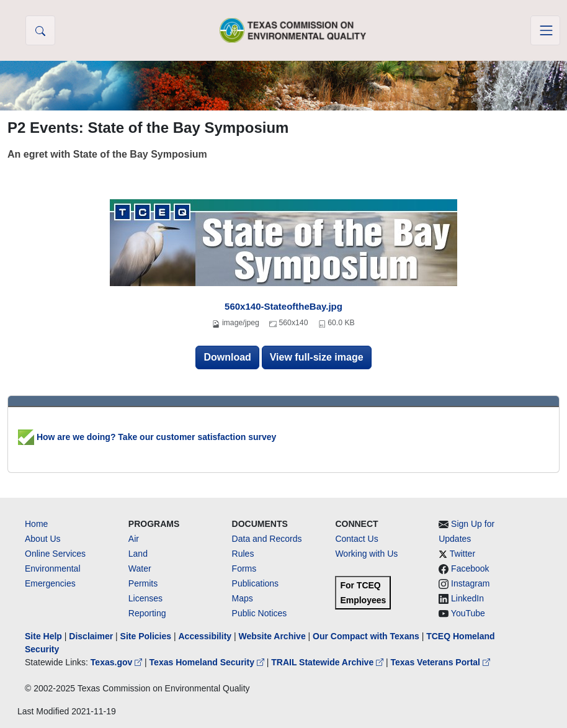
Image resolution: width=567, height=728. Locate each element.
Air (134, 539)
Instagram (470, 583)
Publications (256, 583)
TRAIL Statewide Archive (328, 662)
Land (138, 554)
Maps (243, 598)
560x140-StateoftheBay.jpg (283, 306)
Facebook (470, 568)
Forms (244, 568)
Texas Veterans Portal (440, 662)
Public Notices (260, 613)
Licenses (145, 598)
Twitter (462, 554)
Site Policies (146, 636)
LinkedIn (467, 598)
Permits (143, 583)
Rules (243, 554)
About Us (43, 539)
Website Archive (272, 636)
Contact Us (356, 539)
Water (140, 568)
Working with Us (366, 554)
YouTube (468, 613)
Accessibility (206, 636)
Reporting (147, 613)
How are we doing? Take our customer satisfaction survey (147, 437)
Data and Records (267, 539)
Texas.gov (118, 662)
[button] (40, 30)
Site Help (43, 636)
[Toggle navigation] (545, 30)
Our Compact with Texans (366, 636)
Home (36, 524)
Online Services (55, 554)
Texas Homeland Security (208, 662)
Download (227, 357)
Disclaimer (91, 636)
